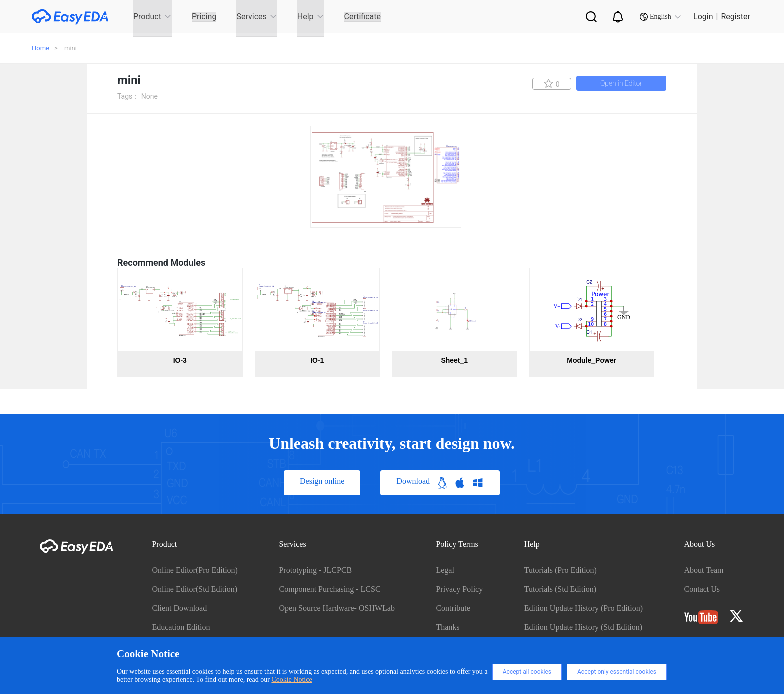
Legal (445, 570)
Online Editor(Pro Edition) (195, 570)
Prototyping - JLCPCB (315, 570)
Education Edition (181, 627)
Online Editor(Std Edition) (195, 589)
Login (703, 16)
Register (736, 16)
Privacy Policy (459, 589)
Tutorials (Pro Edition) (561, 570)
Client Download (179, 608)
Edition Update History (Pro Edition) (584, 608)
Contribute (453, 608)
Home (41, 48)
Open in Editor (621, 83)
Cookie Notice (292, 680)
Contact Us (702, 589)
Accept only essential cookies (617, 672)
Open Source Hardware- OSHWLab (337, 608)
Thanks (448, 627)
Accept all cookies (527, 672)
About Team (704, 570)
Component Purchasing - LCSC (330, 589)
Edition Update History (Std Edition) (583, 627)
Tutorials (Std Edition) (560, 589)
